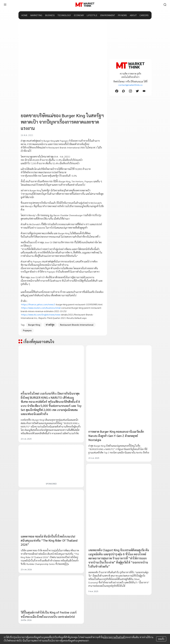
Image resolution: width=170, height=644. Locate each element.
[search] (165, 5)
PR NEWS (122, 15)
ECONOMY (79, 15)
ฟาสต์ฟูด (50, 325)
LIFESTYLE (92, 15)
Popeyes (27, 330)
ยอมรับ (161, 639)
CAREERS (144, 15)
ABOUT (133, 15)
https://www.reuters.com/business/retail (41, 308)
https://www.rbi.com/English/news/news (41, 315)
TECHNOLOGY (64, 15)
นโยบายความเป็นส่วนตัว (114, 637)
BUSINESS (50, 15)
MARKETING (36, 15)
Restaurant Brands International (77, 325)
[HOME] (85, 5)
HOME (24, 15)
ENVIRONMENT (108, 15)
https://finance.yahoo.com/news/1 (38, 304)
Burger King (34, 325)
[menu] (5, 5)
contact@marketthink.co (130, 85)
